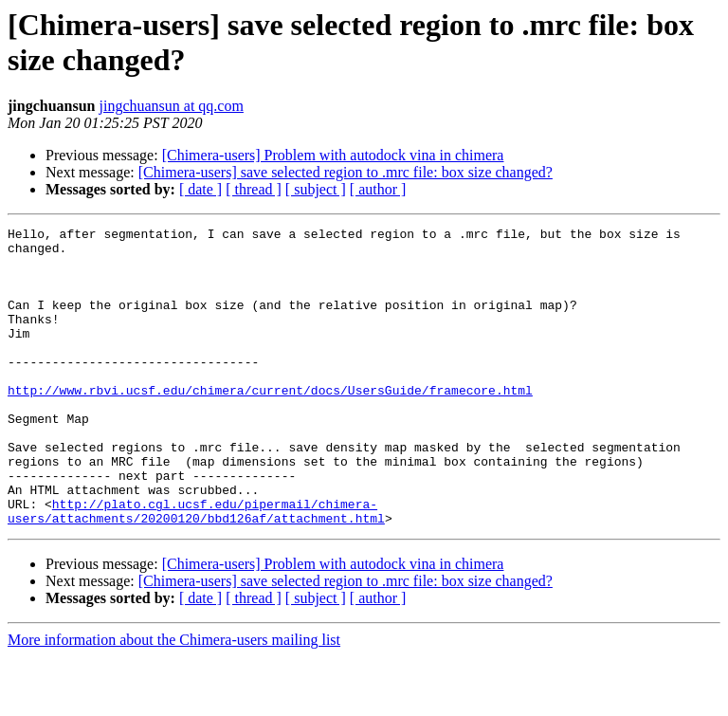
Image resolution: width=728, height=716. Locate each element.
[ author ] (378, 189)
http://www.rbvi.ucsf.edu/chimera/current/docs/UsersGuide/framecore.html (270, 424)
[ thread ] (254, 189)
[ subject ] (316, 189)
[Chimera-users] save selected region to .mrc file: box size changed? (346, 172)
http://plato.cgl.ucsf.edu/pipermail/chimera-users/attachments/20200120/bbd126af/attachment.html (196, 569)
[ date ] (200, 189)
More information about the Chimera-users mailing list (174, 699)
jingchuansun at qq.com (172, 106)
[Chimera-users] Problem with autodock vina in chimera (333, 155)
